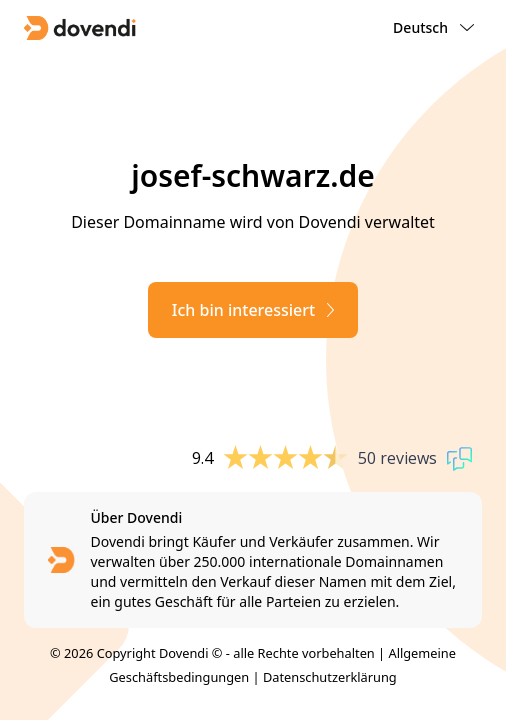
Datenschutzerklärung (330, 677)
